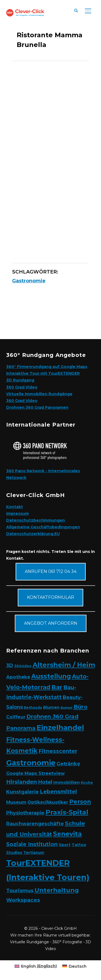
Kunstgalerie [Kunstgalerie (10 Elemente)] (22, 792)
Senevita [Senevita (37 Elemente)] (67, 834)
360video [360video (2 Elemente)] (23, 666)
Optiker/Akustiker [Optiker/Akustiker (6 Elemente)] (48, 802)
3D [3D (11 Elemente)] (10, 665)
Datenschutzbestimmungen (36, 520)
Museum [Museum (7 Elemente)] (16, 802)
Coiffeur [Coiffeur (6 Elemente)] (16, 717)
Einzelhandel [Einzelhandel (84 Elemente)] (60, 728)
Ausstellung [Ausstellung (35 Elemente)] (51, 676)
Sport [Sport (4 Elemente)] (65, 845)
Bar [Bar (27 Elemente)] (57, 687)
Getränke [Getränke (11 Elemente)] (68, 764)
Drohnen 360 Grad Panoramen (37, 407)
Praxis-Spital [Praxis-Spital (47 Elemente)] (67, 812)
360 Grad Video (22, 387)
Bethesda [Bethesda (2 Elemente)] (33, 707)
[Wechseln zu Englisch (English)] (36, 966)
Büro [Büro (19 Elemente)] (81, 707)
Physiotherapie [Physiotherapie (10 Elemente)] (25, 813)
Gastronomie (29, 281)
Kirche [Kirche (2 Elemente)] (87, 783)
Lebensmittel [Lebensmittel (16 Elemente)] (58, 792)
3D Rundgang (20, 380)
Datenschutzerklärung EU (33, 534)
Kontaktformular (50, 597)
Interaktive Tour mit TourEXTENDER (43, 373)
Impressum (18, 513)
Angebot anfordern (51, 623)
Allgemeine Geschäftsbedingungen (43, 527)
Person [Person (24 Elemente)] (80, 802)
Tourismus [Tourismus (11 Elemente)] (20, 891)
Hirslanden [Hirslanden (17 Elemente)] (22, 782)
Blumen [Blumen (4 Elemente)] (51, 707)
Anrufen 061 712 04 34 (51, 571)
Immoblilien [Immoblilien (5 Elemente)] (67, 782)
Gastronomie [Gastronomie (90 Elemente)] (31, 763)
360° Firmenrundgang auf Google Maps (47, 367)
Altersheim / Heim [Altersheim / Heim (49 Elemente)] (64, 665)
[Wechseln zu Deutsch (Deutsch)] (74, 966)
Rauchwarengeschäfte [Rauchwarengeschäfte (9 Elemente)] (35, 824)
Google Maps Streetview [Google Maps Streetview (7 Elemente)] (35, 773)
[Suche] (76, 10)
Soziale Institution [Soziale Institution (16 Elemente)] (32, 844)
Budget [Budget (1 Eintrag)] (67, 708)
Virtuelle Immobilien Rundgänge (39, 394)
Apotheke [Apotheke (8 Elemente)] (18, 677)
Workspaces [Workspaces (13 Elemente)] (23, 900)
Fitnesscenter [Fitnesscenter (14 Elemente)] (58, 751)
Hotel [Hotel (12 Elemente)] (45, 782)
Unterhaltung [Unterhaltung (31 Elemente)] (57, 890)
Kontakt (15, 507)
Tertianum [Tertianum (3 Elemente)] (34, 853)
